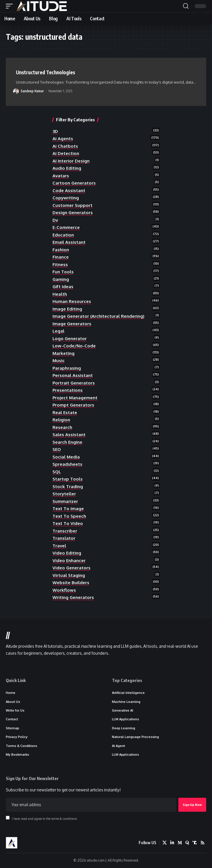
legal (58, 331)
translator (64, 538)
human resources (72, 301)
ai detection (66, 153)
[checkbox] (8, 818)
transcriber (65, 531)
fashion (61, 250)
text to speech (69, 516)
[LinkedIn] (172, 843)
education (63, 235)
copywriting (66, 198)
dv (55, 220)
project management (75, 398)
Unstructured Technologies (46, 72)
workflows (64, 590)
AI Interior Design (71, 161)
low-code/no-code (74, 346)
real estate (65, 413)
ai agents (63, 139)
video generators (71, 568)
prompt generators (73, 405)
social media (66, 457)
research (62, 427)
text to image (68, 509)
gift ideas (63, 287)
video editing (67, 553)
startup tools (68, 479)
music (59, 361)
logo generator (70, 339)
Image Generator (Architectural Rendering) (98, 316)
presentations (68, 390)
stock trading (68, 487)
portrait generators (74, 383)
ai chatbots (65, 146)
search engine (67, 442)
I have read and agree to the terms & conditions (44, 818)
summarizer (65, 501)
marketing (64, 353)
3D (55, 131)
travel (59, 546)
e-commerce (66, 227)
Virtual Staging (69, 575)
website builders (71, 583)
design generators (73, 213)
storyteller (64, 494)
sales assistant (69, 435)
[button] (11, 6)
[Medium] (180, 843)
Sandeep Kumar (32, 91)
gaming (61, 279)
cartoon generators (74, 183)
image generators (72, 324)
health (60, 294)
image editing (67, 309)
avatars (61, 176)
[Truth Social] (195, 843)
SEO (57, 449)
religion (61, 420)
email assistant (69, 242)
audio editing (67, 168)
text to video (68, 523)
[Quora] (187, 843)
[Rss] (203, 843)
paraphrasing (67, 368)
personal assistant (73, 375)
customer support (73, 205)
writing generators (73, 597)
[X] (165, 843)
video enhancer (69, 561)
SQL (57, 472)
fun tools (63, 272)
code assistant (69, 191)
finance (61, 257)
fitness (60, 265)
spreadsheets (67, 464)
